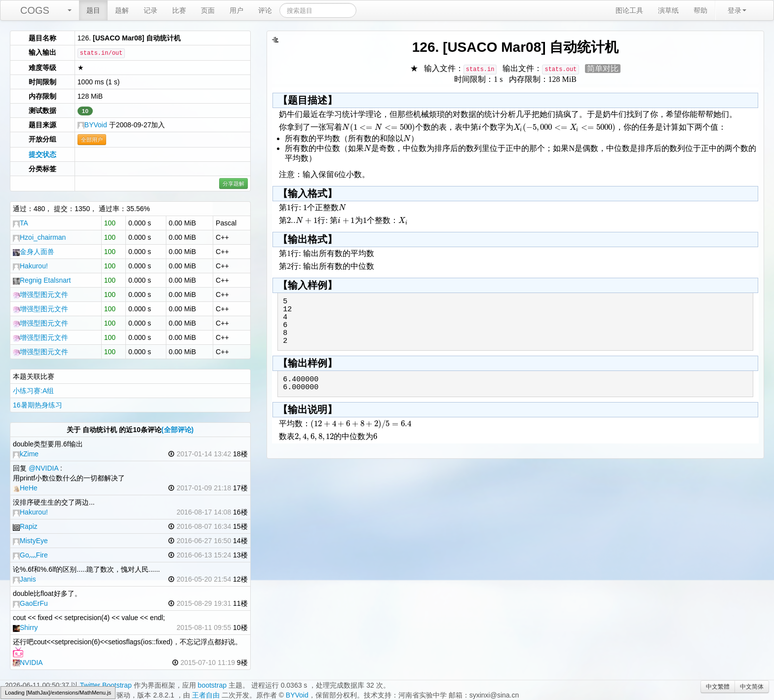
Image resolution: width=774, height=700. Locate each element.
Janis (24, 579)
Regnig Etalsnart (42, 280)
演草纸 (668, 10)
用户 (236, 10)
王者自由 (206, 695)
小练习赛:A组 (33, 391)
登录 (737, 10)
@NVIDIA (43, 468)
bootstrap (212, 685)
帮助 (700, 10)
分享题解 (233, 184)
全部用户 (92, 140)
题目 (93, 10)
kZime (26, 454)
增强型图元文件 (40, 295)
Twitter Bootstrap (106, 685)
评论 (265, 10)
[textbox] (379, 127)
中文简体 (752, 687)
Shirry (25, 627)
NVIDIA (28, 663)
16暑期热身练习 (38, 405)
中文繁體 (718, 687)
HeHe (25, 488)
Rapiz (25, 526)
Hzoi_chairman (39, 237)
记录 (151, 10)
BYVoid (92, 125)
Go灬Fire (30, 555)
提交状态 (42, 154)
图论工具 (629, 10)
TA (20, 223)
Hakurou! (30, 266)
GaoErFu (30, 603)
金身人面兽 (34, 252)
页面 (208, 10)
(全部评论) (177, 430)
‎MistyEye (30, 541)
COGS (35, 10)
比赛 (179, 10)
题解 (122, 10)
